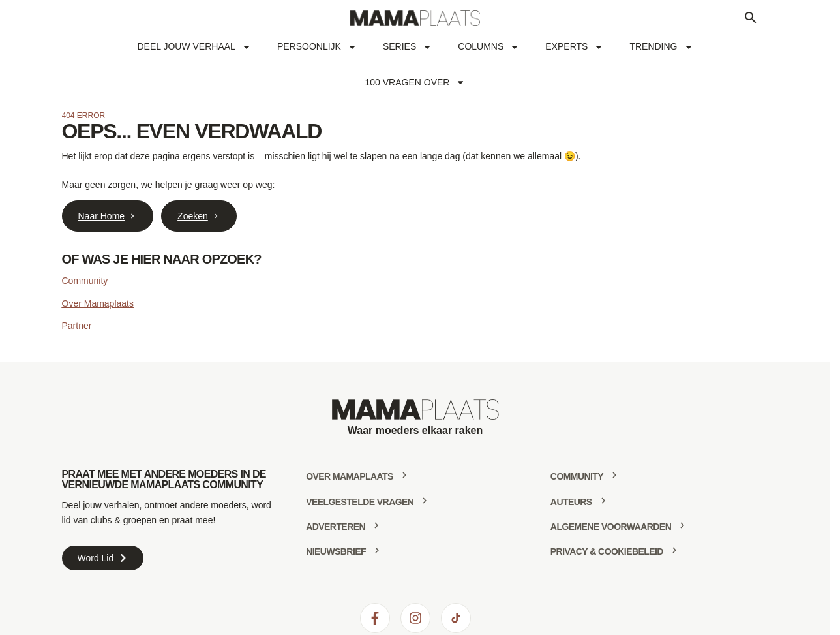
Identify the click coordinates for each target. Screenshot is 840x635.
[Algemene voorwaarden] (682, 525)
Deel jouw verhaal (194, 47)
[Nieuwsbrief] (377, 550)
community (577, 476)
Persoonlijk (317, 47)
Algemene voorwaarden (611, 527)
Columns (488, 47)
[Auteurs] (603, 501)
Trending (661, 47)
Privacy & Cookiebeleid (607, 551)
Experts (574, 47)
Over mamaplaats (350, 476)
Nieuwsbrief (336, 551)
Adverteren (336, 527)
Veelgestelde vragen (360, 502)
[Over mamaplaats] (404, 475)
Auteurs (571, 502)
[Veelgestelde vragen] (425, 501)
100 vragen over (415, 82)
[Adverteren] (376, 525)
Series (407, 47)
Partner (77, 326)
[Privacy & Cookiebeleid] (674, 550)
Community (85, 281)
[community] (614, 475)
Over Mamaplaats (98, 303)
